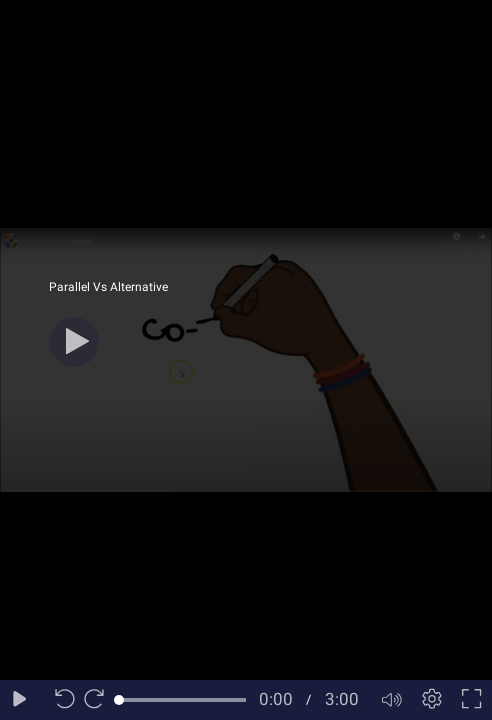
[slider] (182, 700)
